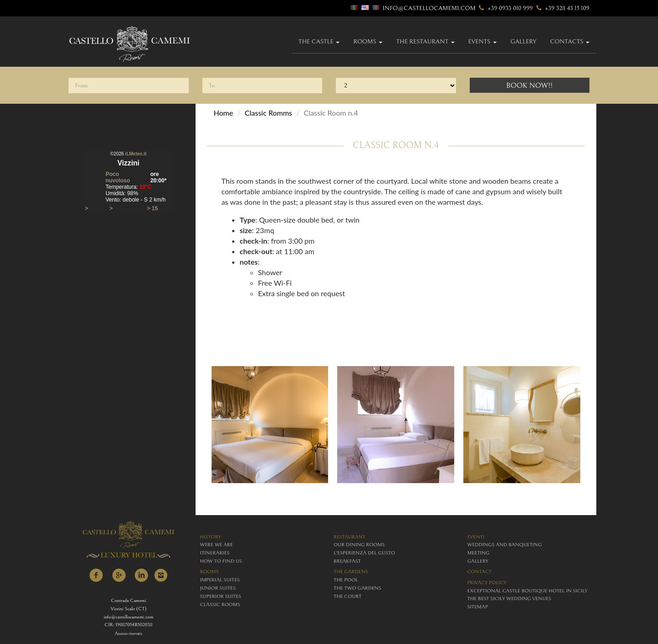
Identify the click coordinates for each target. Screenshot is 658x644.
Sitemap (478, 607)
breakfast (347, 561)
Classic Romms (269, 113)
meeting (479, 553)
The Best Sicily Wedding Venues (509, 599)
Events (483, 42)
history (211, 537)
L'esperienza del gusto (364, 553)
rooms (210, 572)
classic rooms (220, 604)
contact (480, 572)
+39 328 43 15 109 (562, 8)
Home (224, 113)
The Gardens (351, 572)
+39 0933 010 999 (505, 8)
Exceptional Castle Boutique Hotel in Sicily (528, 591)
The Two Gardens (357, 588)
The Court (348, 596)
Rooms (368, 42)
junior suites (218, 588)
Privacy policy (487, 583)
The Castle (319, 42)
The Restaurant (425, 42)
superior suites (221, 596)
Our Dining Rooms (359, 545)
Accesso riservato (128, 634)
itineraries (215, 553)
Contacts (570, 42)
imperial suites (220, 580)
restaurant (349, 537)
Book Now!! (530, 85)
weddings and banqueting (505, 545)
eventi (476, 537)
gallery (523, 42)
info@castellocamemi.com (429, 8)
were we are (217, 545)
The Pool (346, 580)
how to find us (221, 561)
